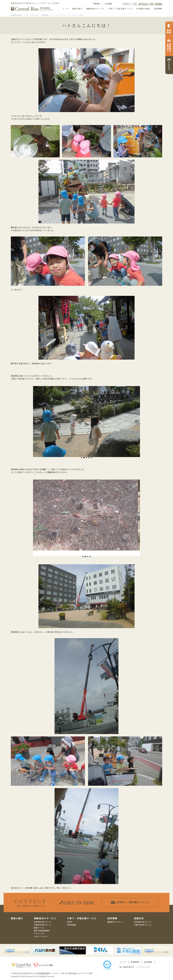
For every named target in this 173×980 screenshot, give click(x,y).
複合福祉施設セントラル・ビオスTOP (25, 15)
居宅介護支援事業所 (42, 931)
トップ (66, 9)
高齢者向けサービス (95, 9)
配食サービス (39, 928)
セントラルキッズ (59, 15)
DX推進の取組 (143, 9)
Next (137, 422)
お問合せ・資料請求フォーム (135, 902)
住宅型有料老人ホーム (43, 922)
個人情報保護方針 (127, 967)
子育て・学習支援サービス (120, 9)
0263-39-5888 (151, 4)
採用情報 (158, 9)
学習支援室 (71, 925)
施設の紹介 (77, 9)
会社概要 (108, 4)
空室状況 (139, 918)
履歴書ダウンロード (115, 922)
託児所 (70, 922)
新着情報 (96, 4)
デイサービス (39, 933)
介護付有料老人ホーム (43, 925)
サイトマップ (144, 967)
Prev (36, 422)
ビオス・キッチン (41, 936)
